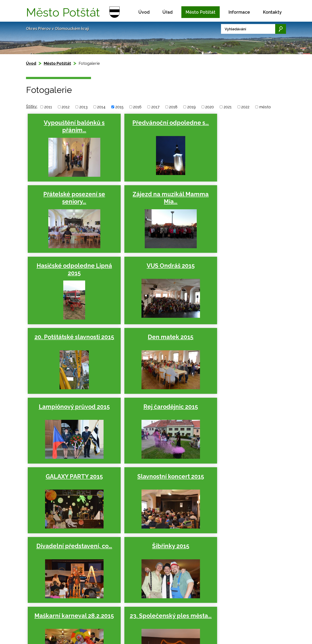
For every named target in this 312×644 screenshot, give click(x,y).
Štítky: (32, 106)
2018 (173, 107)
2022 (245, 107)
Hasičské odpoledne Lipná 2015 (153, 198)
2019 (191, 107)
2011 (48, 107)
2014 (101, 107)
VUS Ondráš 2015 (237, 194)
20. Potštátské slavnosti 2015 (68, 270)
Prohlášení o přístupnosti (56, 623)
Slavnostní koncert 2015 (237, 337)
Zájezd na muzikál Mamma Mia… (68, 198)
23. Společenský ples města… (68, 483)
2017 (155, 107)
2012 (66, 107)
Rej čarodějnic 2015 (68, 337)
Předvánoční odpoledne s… (153, 126)
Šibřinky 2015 (153, 407)
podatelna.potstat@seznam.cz (161, 630)
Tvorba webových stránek (65, 628)
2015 (119, 107)
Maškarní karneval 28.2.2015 (237, 411)
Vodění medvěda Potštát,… (153, 483)
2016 (137, 107)
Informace (239, 12)
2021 (228, 107)
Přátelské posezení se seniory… (237, 126)
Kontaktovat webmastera (67, 619)
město (265, 107)
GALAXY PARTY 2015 (153, 337)
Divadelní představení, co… (68, 411)
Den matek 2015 (153, 266)
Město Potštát (200, 12)
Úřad (168, 12)
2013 (83, 107)
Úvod (144, 12)
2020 (210, 107)
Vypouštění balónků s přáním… (68, 126)
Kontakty (272, 12)
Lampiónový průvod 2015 (237, 266)
